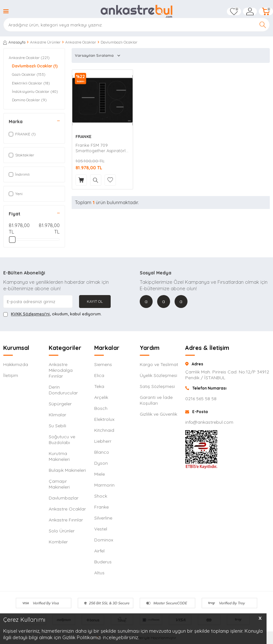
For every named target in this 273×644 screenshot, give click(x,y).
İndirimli (19, 174)
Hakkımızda (16, 364)
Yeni (16, 194)
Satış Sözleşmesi (157, 386)
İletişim (11, 375)
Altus (99, 573)
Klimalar (57, 415)
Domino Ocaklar (29, 100)
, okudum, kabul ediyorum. (52, 314)
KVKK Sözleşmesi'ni (30, 314)
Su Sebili (57, 426)
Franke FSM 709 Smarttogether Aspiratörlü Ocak (102, 148)
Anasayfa (14, 42)
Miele (100, 474)
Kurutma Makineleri (59, 456)
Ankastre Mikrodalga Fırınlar (61, 370)
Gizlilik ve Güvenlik (158, 414)
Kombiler (58, 542)
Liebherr (103, 441)
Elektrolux (104, 419)
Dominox (104, 540)
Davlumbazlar (64, 498)
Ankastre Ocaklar (81, 42)
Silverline (103, 518)
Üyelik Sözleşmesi (158, 375)
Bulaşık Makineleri (67, 470)
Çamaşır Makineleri (59, 484)
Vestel (101, 529)
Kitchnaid (104, 430)
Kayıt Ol (95, 301)
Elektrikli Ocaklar (31, 83)
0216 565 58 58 (201, 399)
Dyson (101, 463)
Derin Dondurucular (63, 390)
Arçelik (101, 397)
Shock (101, 496)
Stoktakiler (21, 155)
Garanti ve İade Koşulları (156, 400)
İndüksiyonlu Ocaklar (35, 92)
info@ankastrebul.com (209, 422)
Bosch (101, 408)
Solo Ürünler (62, 531)
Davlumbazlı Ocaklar (35, 66)
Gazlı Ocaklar (29, 74)
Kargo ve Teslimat (159, 364)
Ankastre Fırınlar (66, 520)
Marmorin (104, 485)
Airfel (99, 551)
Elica (99, 375)
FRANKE (83, 136)
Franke (101, 507)
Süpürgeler (60, 404)
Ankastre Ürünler (45, 42)
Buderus (103, 562)
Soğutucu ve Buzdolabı (62, 440)
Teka (99, 386)
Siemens (103, 364)
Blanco (102, 452)
